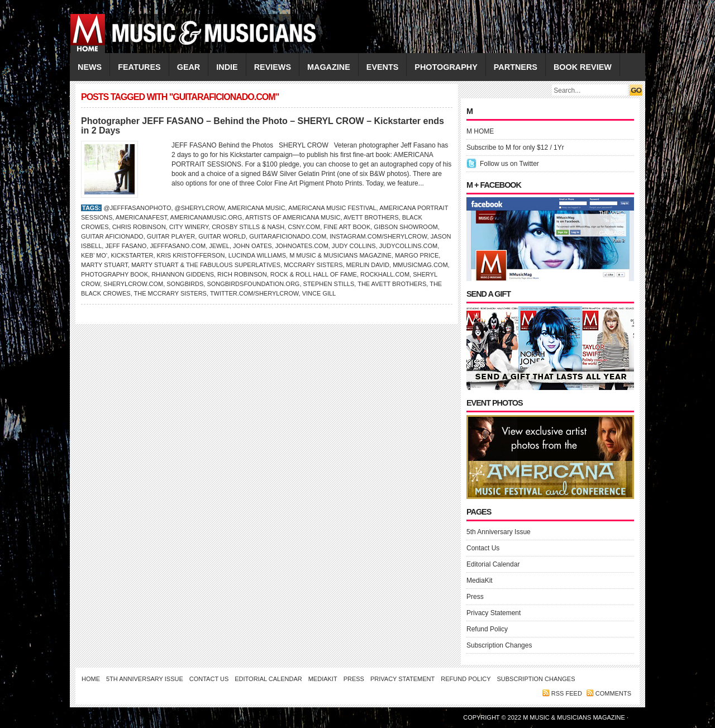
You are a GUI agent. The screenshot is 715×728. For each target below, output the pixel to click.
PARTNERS (516, 67)
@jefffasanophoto (137, 208)
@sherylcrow (200, 208)
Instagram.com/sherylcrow (378, 236)
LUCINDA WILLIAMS (257, 255)
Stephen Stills (329, 284)
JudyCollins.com (409, 246)
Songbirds (185, 284)
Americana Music (256, 208)
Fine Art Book (347, 227)
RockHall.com (385, 274)
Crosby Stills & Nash (248, 227)
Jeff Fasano (126, 246)
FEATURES (139, 67)
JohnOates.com (302, 246)
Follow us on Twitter (509, 164)
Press (475, 597)
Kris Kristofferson (191, 255)
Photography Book (115, 274)
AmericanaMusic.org (206, 217)
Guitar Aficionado (112, 236)
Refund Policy (487, 629)
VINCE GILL (319, 293)
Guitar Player (171, 236)
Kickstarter (132, 255)
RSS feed (567, 693)
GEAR (189, 67)
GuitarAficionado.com (288, 236)
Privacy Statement (494, 613)
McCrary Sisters (313, 265)
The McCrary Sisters (170, 293)
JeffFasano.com (178, 246)
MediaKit (480, 581)
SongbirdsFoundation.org (253, 284)
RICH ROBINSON (242, 274)
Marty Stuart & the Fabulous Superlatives (206, 265)
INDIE (227, 67)
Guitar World (222, 236)
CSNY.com (304, 227)
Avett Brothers (371, 217)
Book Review (583, 67)
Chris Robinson (139, 227)
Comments (613, 693)
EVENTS (383, 67)
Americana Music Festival (332, 208)
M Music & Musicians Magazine (340, 255)
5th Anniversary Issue (499, 532)
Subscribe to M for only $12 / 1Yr (515, 147)
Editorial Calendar (493, 564)
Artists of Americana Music (293, 217)
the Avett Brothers (392, 284)
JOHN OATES (252, 246)
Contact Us (483, 548)
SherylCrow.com (133, 284)
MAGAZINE (329, 67)
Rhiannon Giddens (183, 274)
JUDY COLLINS (354, 246)
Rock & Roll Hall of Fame (314, 274)
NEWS (90, 67)
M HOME (480, 131)
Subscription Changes (499, 645)
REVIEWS (273, 67)
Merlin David (368, 265)
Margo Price (417, 255)
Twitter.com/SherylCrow (254, 293)
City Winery (189, 227)
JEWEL (219, 246)
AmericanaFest (141, 217)
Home (91, 679)
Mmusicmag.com (420, 265)
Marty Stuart (104, 265)
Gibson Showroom (406, 227)
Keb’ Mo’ (94, 255)
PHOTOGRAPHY (446, 67)
